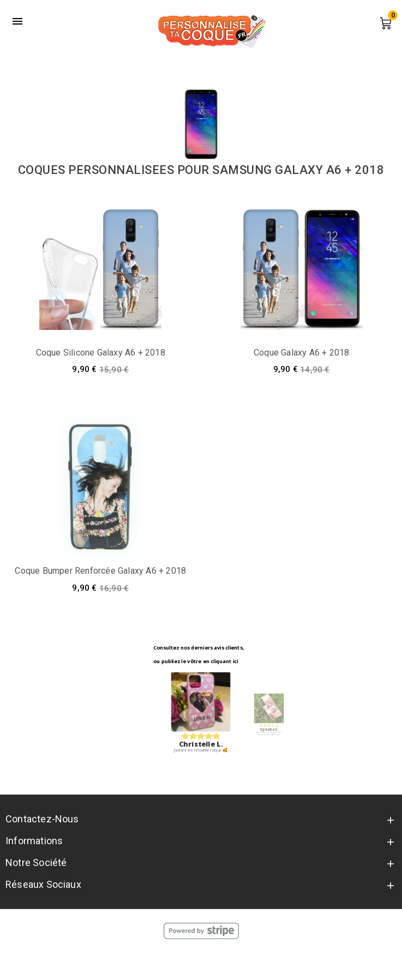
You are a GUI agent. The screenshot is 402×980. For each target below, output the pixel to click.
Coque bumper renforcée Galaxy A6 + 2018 (100, 571)
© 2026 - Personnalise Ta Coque (201, 961)
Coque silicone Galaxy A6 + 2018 (101, 353)
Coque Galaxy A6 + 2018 (301, 353)
